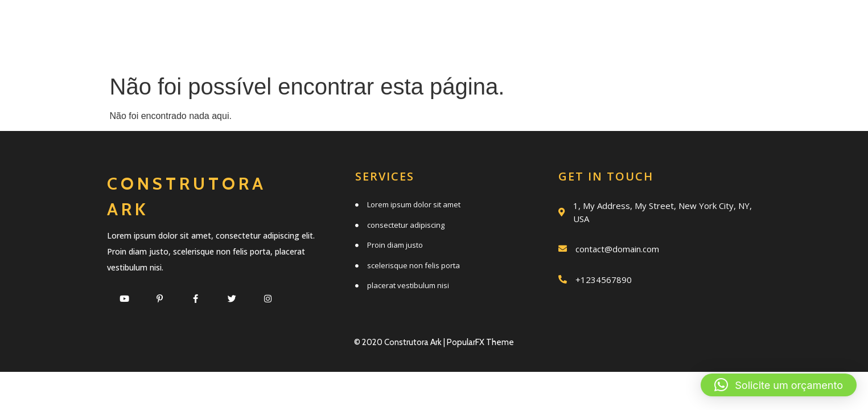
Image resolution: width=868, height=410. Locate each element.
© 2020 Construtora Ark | (400, 342)
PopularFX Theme (480, 342)
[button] (779, 385)
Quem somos (482, 24)
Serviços (376, 24)
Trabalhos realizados (643, 24)
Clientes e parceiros (501, 49)
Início (293, 24)
